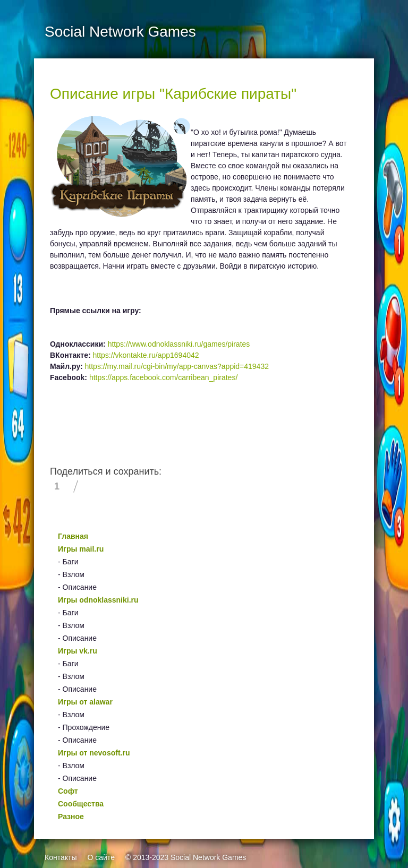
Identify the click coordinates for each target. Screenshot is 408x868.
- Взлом (71, 574)
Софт (68, 791)
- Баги (68, 562)
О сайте (101, 857)
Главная (73, 536)
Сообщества (81, 804)
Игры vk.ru (78, 651)
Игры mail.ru (81, 549)
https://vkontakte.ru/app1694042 (146, 355)
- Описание (77, 587)
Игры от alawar (85, 702)
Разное (71, 817)
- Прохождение (84, 727)
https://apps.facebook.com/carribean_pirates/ (163, 377)
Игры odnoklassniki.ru (98, 600)
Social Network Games (208, 857)
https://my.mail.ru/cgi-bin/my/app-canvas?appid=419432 (177, 366)
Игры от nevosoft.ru (94, 753)
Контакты (61, 857)
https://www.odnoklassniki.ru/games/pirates (179, 344)
